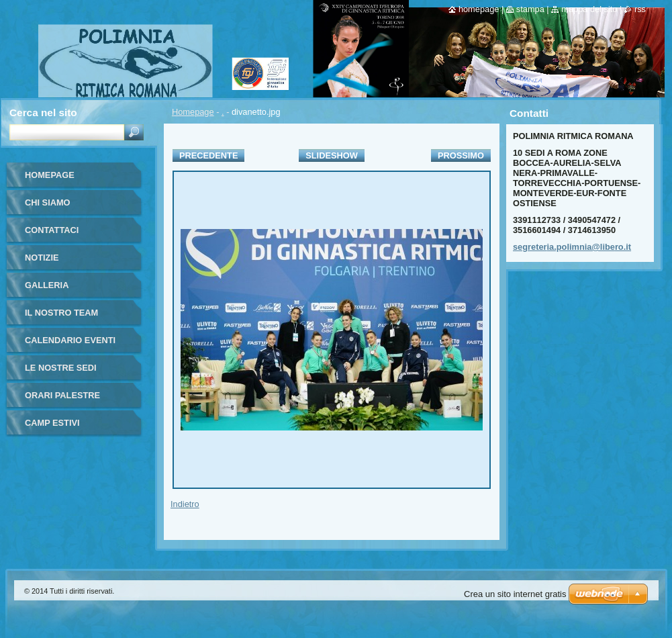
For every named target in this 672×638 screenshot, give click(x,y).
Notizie (42, 258)
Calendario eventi (70, 340)
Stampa (530, 9)
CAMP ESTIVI (52, 423)
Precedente (208, 155)
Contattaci (52, 230)
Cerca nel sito (43, 112)
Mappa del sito (589, 9)
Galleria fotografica (56, 290)
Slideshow (332, 155)
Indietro (185, 504)
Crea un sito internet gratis (515, 594)
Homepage (193, 112)
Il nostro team (61, 313)
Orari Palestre (62, 395)
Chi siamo (48, 202)
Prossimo (461, 155)
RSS (640, 9)
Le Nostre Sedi (61, 368)
